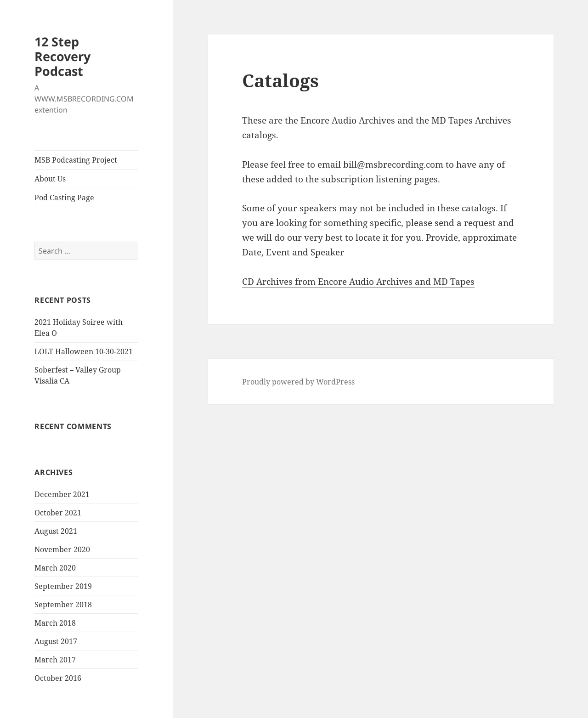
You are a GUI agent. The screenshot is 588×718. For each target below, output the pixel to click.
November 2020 (62, 549)
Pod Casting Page (64, 198)
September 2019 (63, 586)
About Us (50, 179)
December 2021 (62, 494)
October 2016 (58, 678)
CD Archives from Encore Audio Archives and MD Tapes (358, 282)
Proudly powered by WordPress (298, 382)
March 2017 (55, 660)
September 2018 (63, 605)
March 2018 (55, 623)
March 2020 (55, 568)
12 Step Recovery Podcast (62, 56)
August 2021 (56, 531)
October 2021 (58, 513)
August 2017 (56, 641)
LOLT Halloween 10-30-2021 (84, 351)
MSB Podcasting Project (76, 160)
